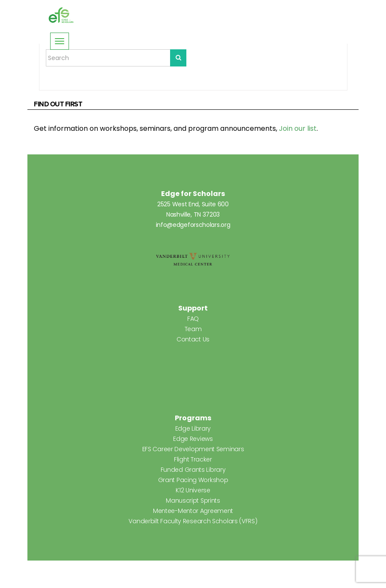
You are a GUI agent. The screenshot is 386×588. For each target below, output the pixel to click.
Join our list (298, 128)
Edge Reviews (193, 439)
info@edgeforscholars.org (193, 225)
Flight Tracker (193, 459)
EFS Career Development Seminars (193, 449)
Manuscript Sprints (193, 501)
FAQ (193, 319)
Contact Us (193, 339)
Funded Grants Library (193, 470)
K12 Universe (193, 490)
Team (193, 329)
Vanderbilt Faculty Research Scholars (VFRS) (193, 521)
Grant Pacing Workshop (193, 480)
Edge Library (193, 428)
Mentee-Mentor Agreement (193, 511)
